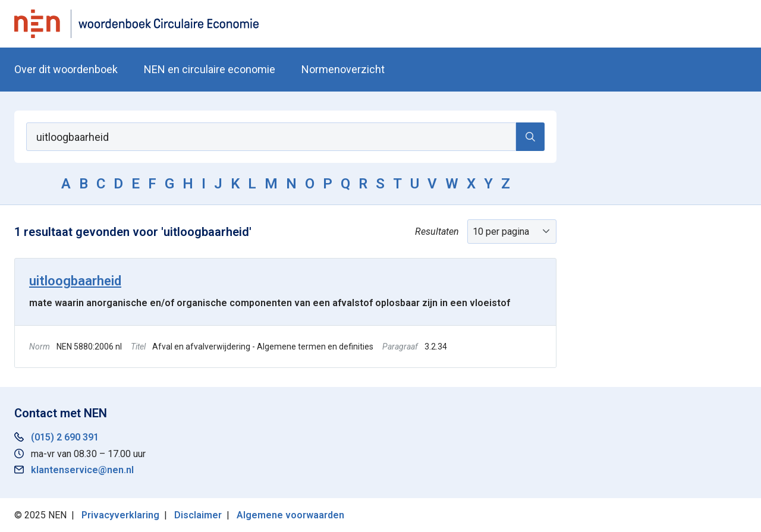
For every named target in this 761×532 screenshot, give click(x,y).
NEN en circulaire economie (210, 69)
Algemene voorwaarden (290, 515)
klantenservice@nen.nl (82, 470)
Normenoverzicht (343, 69)
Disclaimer (198, 515)
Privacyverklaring (120, 515)
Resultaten (437, 232)
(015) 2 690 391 (65, 437)
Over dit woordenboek (66, 69)
